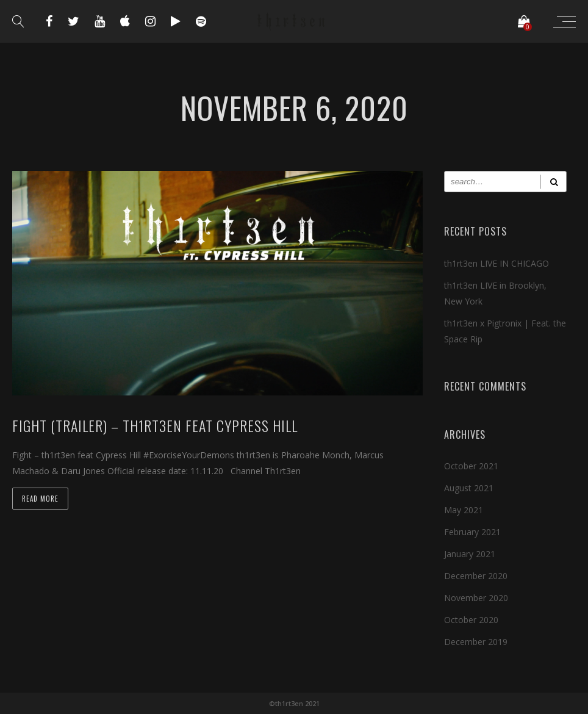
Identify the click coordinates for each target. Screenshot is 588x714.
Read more (40, 499)
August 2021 (469, 488)
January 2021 (470, 554)
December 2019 (476, 642)
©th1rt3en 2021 (294, 703)
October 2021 (471, 466)
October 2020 (471, 620)
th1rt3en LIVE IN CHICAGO (497, 263)
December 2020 (476, 576)
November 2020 (476, 598)
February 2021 (472, 532)
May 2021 (464, 510)
